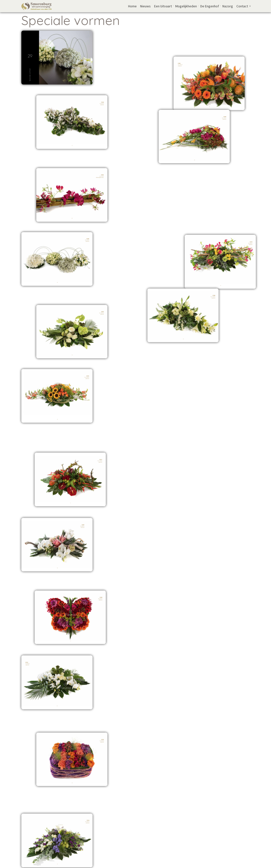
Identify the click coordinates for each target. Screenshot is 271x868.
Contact (242, 6)
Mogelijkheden (186, 6)
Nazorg (228, 6)
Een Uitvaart (163, 6)
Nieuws (145, 6)
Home (132, 6)
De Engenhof (210, 6)
